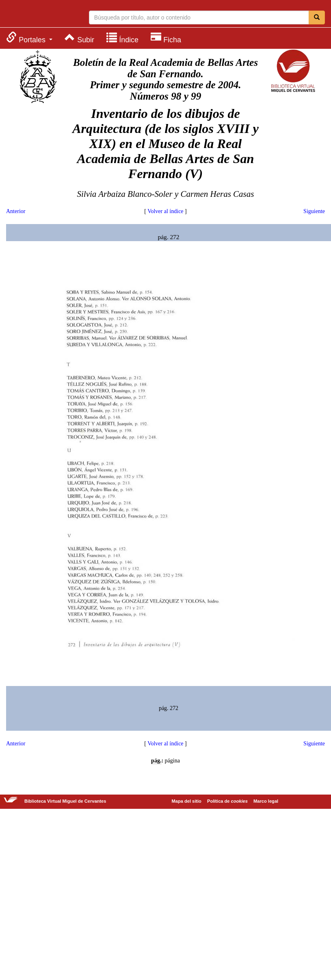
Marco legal (266, 801)
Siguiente (314, 211)
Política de (227, 801)
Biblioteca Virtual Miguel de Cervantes (39, 15)
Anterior (16, 211)
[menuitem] (29, 38)
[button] (29, 38)
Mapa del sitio (187, 801)
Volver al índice (165, 211)
